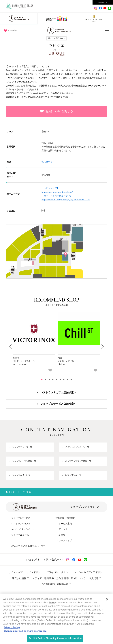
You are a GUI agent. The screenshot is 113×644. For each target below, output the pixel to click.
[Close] (107, 599)
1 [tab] (42, 380)
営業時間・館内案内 (65, 518)
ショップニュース (20, 535)
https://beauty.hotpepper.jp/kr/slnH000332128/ (66, 200)
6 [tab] (60, 380)
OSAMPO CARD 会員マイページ (27, 546)
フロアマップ (65, 540)
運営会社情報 (19, 578)
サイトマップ (15, 572)
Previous (11, 347)
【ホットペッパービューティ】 (57, 196)
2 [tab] (46, 380)
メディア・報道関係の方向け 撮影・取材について (59, 578)
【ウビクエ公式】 (50, 188)
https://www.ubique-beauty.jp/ (57, 192)
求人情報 (94, 578)
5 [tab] (56, 380)
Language (103, 2)
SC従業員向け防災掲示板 (55, 584)
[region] (56, 619)
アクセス (63, 529)
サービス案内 (65, 523)
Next (102, 347)
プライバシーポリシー (58, 572)
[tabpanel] (34, 343)
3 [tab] (49, 380)
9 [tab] (71, 380)
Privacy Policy (12, 627)
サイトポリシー (34, 572)
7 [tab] (64, 380)
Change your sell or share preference (25, 631)
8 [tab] (67, 380)
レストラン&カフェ (21, 523)
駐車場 (62, 535)
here (52, 602)
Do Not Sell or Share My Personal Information (55, 638)
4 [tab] (53, 380)
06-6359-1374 (48, 162)
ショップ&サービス (21, 518)
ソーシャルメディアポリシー (89, 572)
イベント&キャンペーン (23, 529)
